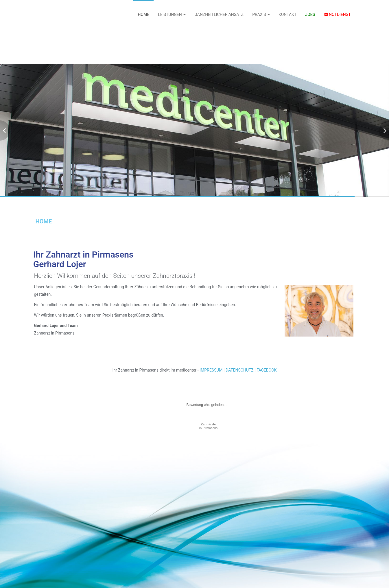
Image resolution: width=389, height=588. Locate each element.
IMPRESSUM (211, 370)
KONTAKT (287, 14)
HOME (143, 14)
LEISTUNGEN (172, 14)
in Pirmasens (209, 426)
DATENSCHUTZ (240, 370)
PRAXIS (261, 14)
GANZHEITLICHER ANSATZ (219, 14)
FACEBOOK (267, 370)
